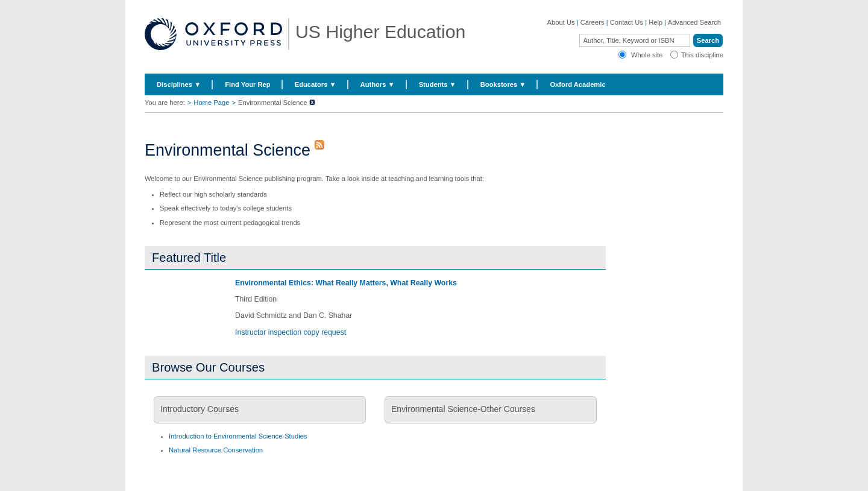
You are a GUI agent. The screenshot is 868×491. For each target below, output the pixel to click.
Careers (593, 22)
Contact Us (627, 22)
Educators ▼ (316, 84)
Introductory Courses (200, 409)
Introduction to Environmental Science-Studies (238, 436)
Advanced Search (694, 22)
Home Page (211, 103)
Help (656, 22)
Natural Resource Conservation (216, 450)
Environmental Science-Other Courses (463, 409)
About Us (561, 22)
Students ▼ (438, 84)
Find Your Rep (247, 84)
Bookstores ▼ (503, 84)
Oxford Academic (577, 84)
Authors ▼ (378, 84)
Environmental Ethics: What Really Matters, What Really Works (346, 283)
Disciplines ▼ (179, 84)
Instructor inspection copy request (291, 332)
